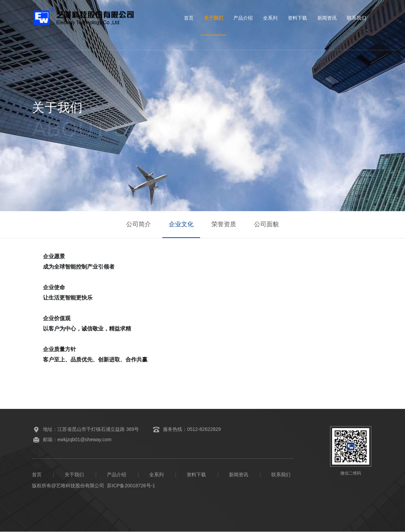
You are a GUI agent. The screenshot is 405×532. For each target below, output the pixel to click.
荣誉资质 (224, 225)
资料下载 (297, 18)
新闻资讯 (327, 18)
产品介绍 (243, 18)
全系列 (270, 18)
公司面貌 (267, 225)
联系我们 (357, 18)
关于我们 (214, 18)
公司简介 (138, 225)
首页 (189, 18)
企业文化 (181, 225)
